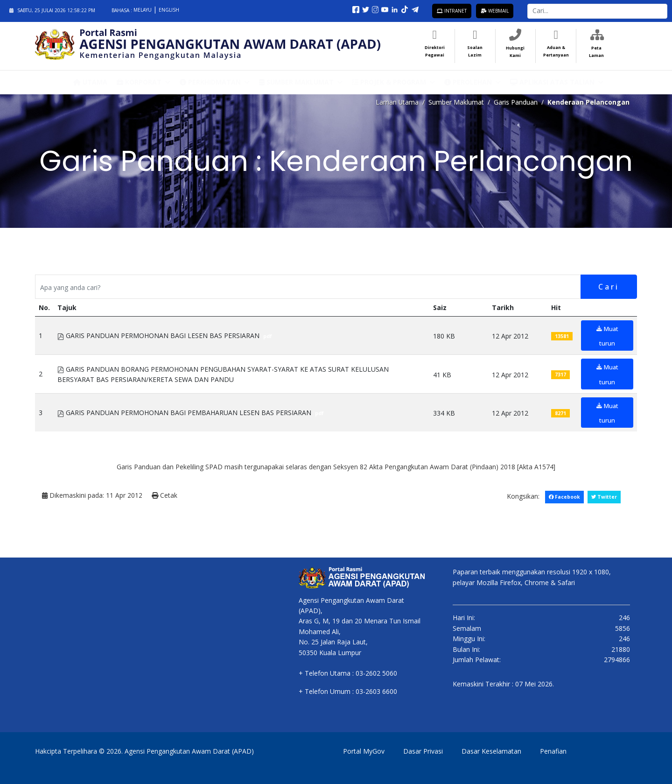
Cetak (164, 496)
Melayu (143, 10)
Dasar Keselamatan (491, 751)
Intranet (452, 11)
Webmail (495, 11)
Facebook (564, 497)
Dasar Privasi (423, 751)
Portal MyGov (364, 751)
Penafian (553, 751)
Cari (608, 287)
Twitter (604, 497)
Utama (90, 81)
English (169, 10)
